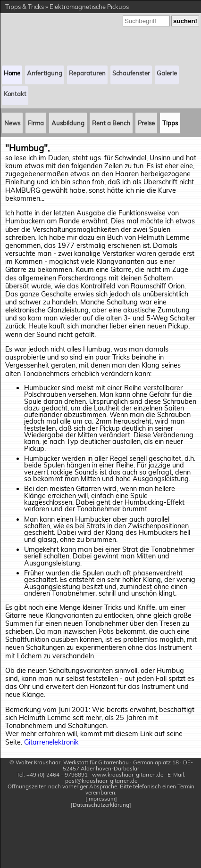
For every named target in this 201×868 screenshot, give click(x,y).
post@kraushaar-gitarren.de (101, 781)
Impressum (101, 799)
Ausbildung (68, 123)
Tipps (170, 123)
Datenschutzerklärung (101, 805)
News (12, 123)
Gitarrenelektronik (51, 742)
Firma (36, 123)
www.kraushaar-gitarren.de (128, 774)
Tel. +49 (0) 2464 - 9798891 (52, 774)
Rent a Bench (111, 123)
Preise (146, 123)
